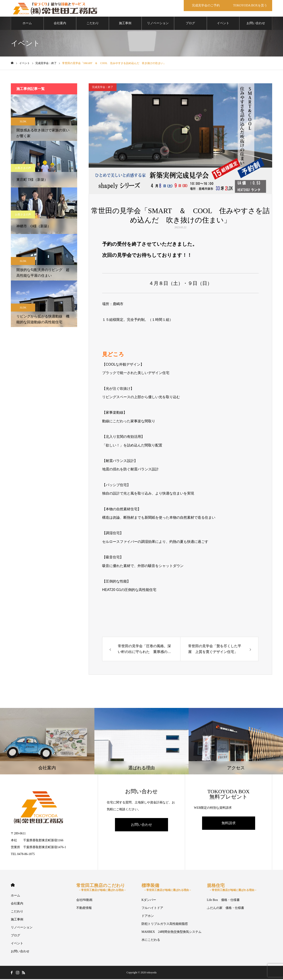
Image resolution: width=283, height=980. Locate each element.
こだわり (93, 24)
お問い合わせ (256, 24)
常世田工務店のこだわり (101, 888)
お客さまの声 (23, 169)
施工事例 (125, 24)
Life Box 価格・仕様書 (223, 901)
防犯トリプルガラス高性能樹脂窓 (165, 925)
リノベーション (158, 24)
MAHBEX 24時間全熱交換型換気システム (171, 933)
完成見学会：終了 (103, 88)
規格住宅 (232, 888)
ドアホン (148, 917)
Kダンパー (149, 901)
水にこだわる (151, 941)
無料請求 (229, 824)
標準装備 (166, 888)
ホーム (27, 24)
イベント (223, 24)
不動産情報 (84, 909)
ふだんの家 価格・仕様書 (226, 909)
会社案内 (60, 24)
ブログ (190, 24)
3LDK (23, 123)
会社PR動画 (84, 901)
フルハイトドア (152, 909)
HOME (13, 886)
